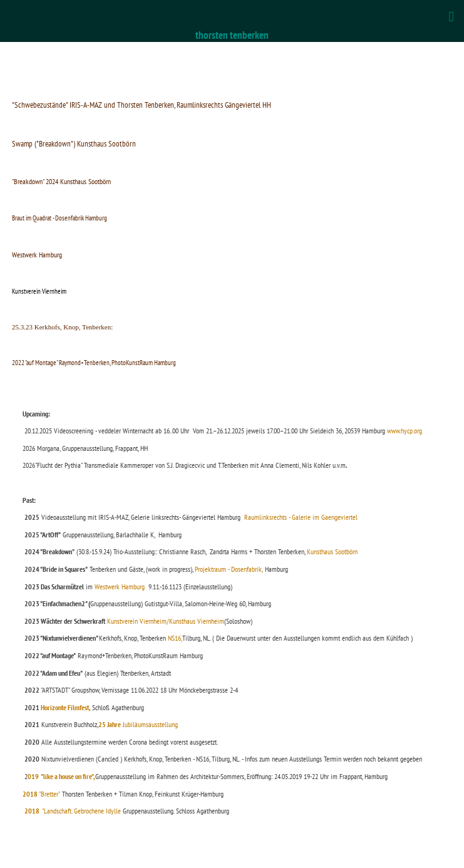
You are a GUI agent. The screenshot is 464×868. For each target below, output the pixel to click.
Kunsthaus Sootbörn (333, 551)
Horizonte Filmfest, (66, 707)
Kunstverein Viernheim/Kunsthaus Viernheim (165, 621)
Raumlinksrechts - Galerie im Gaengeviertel (301, 517)
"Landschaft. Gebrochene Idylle (73, 811)
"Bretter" (41, 794)
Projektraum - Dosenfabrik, (229, 569)
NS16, (175, 638)
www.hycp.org (404, 431)
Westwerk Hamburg (120, 586)
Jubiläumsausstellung (138, 724)
